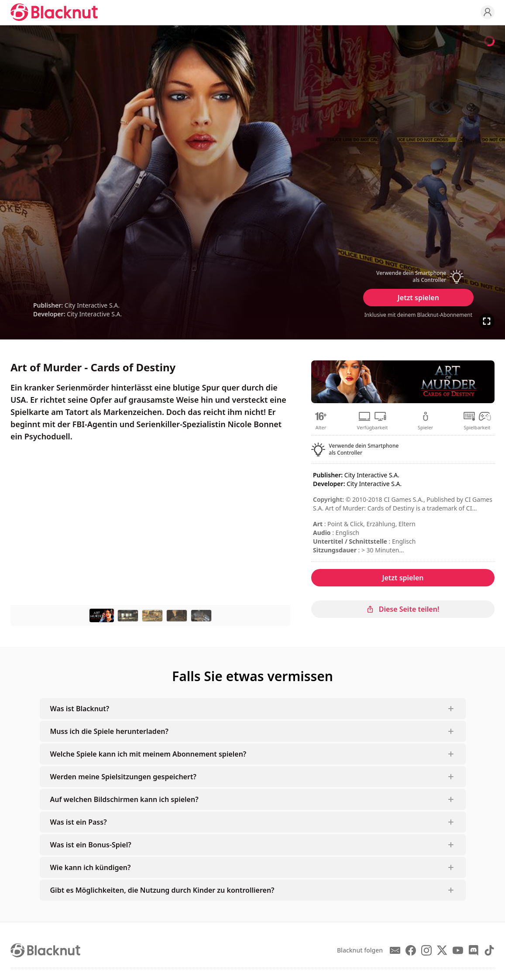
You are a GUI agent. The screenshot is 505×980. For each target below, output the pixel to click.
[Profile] (488, 12)
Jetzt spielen (418, 298)
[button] (418, 277)
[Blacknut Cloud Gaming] (54, 12)
